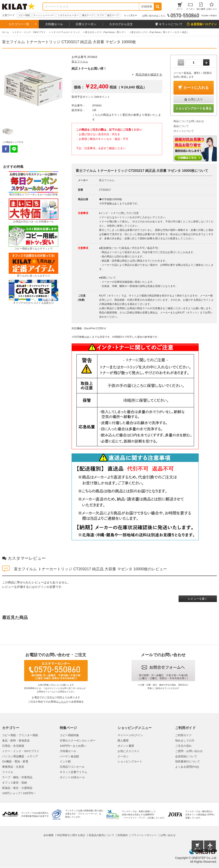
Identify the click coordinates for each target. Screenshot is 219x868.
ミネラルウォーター (68, 15)
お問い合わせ (168, 835)
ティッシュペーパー (44, 15)
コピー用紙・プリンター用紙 (20, 735)
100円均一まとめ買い (73, 746)
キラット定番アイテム (73, 772)
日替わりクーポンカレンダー (78, 741)
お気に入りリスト (129, 751)
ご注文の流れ (183, 746)
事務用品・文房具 (13, 767)
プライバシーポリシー (144, 835)
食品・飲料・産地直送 (16, 741)
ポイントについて (184, 131)
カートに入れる (196, 88)
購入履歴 (123, 741)
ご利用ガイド (183, 735)
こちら (62, 702)
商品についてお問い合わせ (189, 121)
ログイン (41, 587)
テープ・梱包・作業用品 (17, 777)
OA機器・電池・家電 (15, 761)
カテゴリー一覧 (19, 24)
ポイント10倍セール (72, 777)
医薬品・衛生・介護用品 (17, 788)
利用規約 (123, 835)
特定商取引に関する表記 (71, 835)
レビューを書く (198, 599)
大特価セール (54, 24)
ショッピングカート (130, 761)
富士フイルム (80, 61)
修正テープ (113, 15)
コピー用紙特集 (69, 735)
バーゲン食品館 (69, 756)
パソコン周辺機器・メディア (20, 756)
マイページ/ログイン (130, 735)
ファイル (8, 772)
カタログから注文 (121, 24)
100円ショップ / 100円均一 (19, 793)
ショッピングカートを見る (194, 108)
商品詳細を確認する (149, 74)
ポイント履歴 (126, 746)
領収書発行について (188, 761)
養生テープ (88, 15)
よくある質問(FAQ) (187, 767)
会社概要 (49, 835)
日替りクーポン (86, 24)
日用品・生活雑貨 (13, 746)
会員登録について (186, 756)
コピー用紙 (24, 15)
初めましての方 (185, 741)
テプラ (100, 15)
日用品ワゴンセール (72, 767)
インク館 (65, 761)
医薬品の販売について (101, 835)
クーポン (123, 756)
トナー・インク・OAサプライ (21, 751)
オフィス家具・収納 (15, 783)
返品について (181, 126)
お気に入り (195, 99)
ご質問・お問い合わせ (189, 751)
